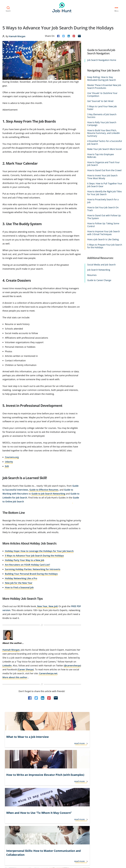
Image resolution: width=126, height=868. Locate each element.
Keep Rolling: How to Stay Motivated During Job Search (102, 78)
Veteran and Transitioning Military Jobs (108, 802)
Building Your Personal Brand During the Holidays (31, 573)
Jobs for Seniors (82, 789)
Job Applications (64, 794)
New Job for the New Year (19, 582)
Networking (80, 798)
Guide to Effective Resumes (44, 489)
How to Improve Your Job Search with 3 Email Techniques (104, 232)
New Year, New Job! (48, 606)
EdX (7, 466)
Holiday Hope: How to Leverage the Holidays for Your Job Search (39, 551)
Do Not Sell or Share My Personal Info (21, 835)
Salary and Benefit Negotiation (104, 789)
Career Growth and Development (16, 794)
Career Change (9, 789)
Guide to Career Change (99, 280)
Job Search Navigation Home (102, 60)
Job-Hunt (62, 7)
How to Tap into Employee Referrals (101, 155)
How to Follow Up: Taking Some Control (103, 224)
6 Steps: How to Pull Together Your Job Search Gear (105, 184)
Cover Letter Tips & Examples (14, 802)
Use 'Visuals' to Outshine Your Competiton (102, 94)
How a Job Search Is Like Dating (103, 239)
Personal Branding (83, 802)
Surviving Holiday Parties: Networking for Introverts (33, 569)
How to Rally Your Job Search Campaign (102, 123)
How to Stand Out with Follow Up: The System (104, 216)
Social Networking (99, 794)
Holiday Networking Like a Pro (21, 578)
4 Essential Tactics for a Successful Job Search (105, 142)
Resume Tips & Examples (102, 785)
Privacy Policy (25, 829)
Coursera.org (12, 457)
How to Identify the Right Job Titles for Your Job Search (104, 192)
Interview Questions (66, 785)
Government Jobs (38, 789)
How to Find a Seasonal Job (19, 587)
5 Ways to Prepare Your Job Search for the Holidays (105, 246)
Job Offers (61, 802)
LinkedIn (7, 665)
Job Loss (61, 798)
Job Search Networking (99, 269)
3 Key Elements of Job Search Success (102, 115)
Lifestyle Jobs (63, 789)
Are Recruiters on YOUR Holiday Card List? (27, 564)
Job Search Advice (83, 785)
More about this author (15, 677)
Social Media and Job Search (101, 264)
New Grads (80, 794)
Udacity (9, 461)
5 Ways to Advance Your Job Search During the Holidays (34, 555)
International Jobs (39, 798)
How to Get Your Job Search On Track (103, 208)
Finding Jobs (7, 807)
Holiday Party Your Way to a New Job (25, 560)
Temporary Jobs (98, 798)
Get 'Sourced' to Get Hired (100, 101)
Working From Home (100, 807)
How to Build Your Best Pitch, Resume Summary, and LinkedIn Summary (103, 133)
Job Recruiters (63, 807)
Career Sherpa (26, 669)
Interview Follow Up (39, 802)
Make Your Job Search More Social (104, 149)
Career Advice (8, 785)
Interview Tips (37, 807)
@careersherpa (72, 665)
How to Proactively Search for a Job (103, 200)
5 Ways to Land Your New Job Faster (102, 107)
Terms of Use (9, 829)
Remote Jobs (81, 807)
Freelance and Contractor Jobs (44, 785)
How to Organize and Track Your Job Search (103, 163)
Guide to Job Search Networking (48, 493)
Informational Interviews (41, 794)
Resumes (92, 275)
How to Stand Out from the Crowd (104, 170)
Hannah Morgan (17, 36)
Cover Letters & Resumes (13, 798)
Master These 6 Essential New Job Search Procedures (104, 86)
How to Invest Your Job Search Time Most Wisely (102, 176)
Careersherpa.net (48, 673)
